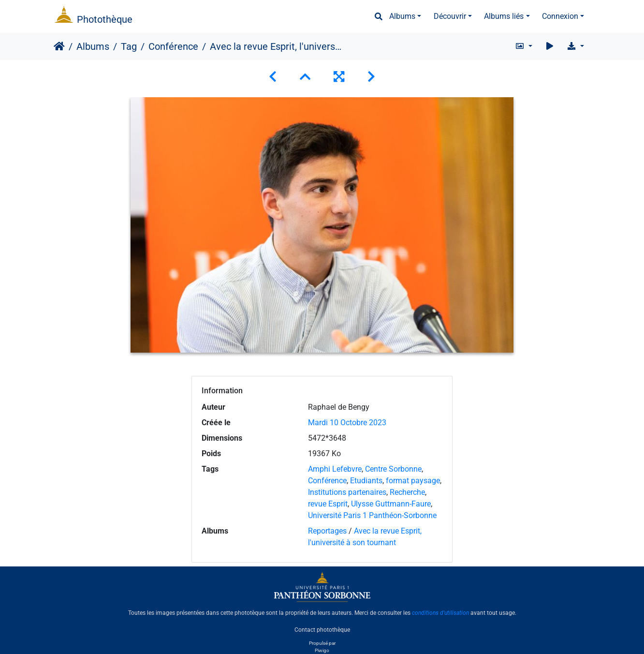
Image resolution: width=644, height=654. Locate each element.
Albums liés (504, 16)
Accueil (59, 46)
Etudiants (366, 481)
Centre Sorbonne (393, 469)
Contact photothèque (322, 629)
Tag (129, 46)
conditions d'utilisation (440, 613)
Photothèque (105, 19)
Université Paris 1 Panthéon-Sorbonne (372, 515)
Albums (402, 16)
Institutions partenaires (347, 492)
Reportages (327, 531)
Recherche (407, 492)
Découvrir (450, 16)
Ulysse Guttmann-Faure (391, 504)
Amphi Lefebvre (335, 469)
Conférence (173, 46)
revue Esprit (328, 504)
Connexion (560, 16)
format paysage (413, 481)
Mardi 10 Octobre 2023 (347, 423)
